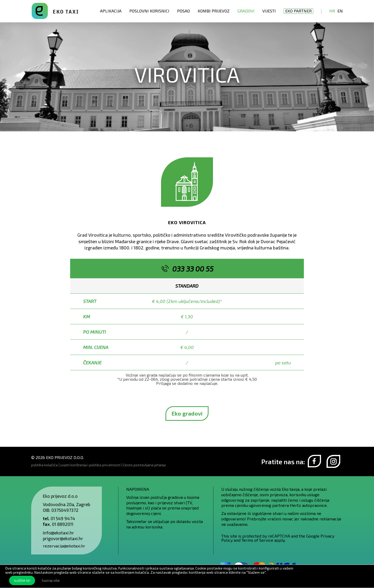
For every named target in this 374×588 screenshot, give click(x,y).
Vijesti (269, 11)
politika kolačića (44, 465)
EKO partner (298, 11)
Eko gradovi (187, 413)
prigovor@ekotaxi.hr (63, 538)
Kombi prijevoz (214, 11)
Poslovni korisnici (149, 11)
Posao (183, 11)
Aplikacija (111, 11)
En (340, 11)
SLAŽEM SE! (22, 580)
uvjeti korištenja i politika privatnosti (90, 465)
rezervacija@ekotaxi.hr (64, 546)
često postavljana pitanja (144, 465)
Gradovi (246, 11)
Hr (332, 11)
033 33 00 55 (193, 269)
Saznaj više (51, 580)
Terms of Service (257, 540)
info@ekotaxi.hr (58, 533)
